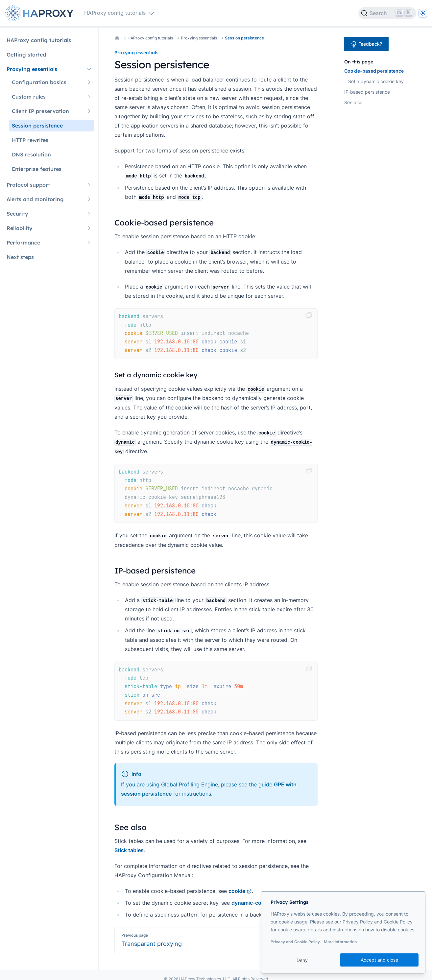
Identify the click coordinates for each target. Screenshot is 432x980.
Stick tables (129, 850)
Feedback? (366, 44)
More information (340, 942)
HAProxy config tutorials (150, 38)
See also (353, 102)
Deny (302, 960)
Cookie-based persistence (374, 71)
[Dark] (423, 13)
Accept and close (379, 960)
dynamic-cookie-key (261, 903)
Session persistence (244, 38)
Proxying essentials (199, 38)
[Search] (387, 13)
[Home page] (41, 13)
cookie (240, 891)
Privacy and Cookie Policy (295, 942)
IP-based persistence (367, 92)
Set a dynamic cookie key (376, 81)
